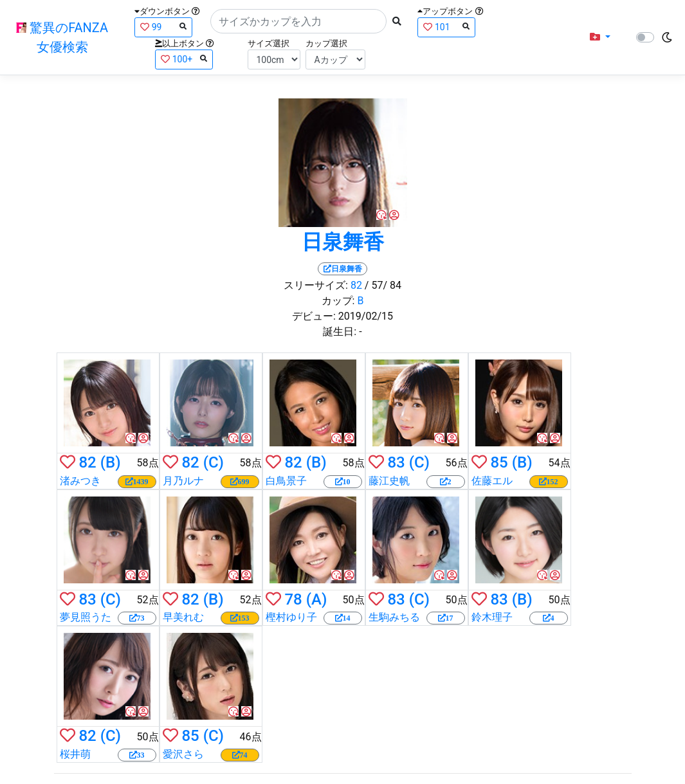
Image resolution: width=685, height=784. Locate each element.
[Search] (298, 21)
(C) (214, 462)
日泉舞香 (343, 242)
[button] (600, 37)
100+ (184, 59)
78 (293, 599)
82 (356, 285)
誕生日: (340, 332)
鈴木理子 (492, 617)
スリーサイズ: (316, 285)
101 (446, 27)
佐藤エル (492, 481)
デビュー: (314, 316)
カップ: (338, 301)
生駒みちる (394, 617)
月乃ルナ (183, 481)
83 (396, 462)
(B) (111, 462)
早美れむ (183, 617)
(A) (317, 599)
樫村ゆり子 (291, 617)
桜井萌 (75, 754)
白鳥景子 (286, 481)
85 (499, 462)
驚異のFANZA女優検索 (62, 37)
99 (163, 27)
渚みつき (80, 481)
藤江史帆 (389, 481)
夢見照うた (86, 617)
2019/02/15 (366, 316)
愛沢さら (183, 754)
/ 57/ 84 (383, 285)
